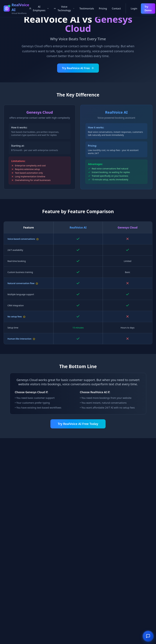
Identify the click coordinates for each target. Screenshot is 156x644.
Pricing (103, 9)
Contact (116, 9)
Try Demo (148, 9)
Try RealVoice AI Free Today (78, 424)
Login (134, 9)
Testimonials (87, 9)
